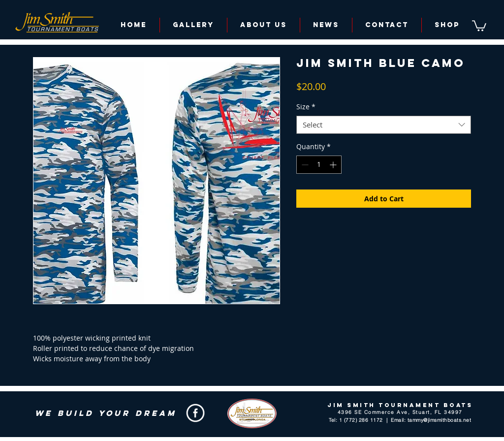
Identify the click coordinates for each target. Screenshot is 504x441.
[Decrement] (304, 165)
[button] (479, 25)
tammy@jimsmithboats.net (440, 420)
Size (306, 107)
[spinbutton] (319, 165)
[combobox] (384, 125)
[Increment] (334, 165)
